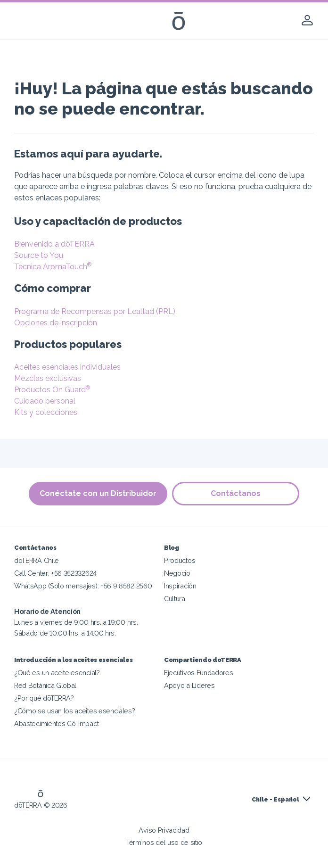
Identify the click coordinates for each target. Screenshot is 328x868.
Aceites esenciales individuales (67, 367)
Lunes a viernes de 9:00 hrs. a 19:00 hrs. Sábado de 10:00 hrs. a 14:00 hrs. (76, 622)
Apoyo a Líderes (189, 685)
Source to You (39, 255)
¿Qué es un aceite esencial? (57, 673)
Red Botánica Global (45, 685)
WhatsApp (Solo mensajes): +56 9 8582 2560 (83, 586)
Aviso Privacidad (164, 830)
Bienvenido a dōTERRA (54, 244)
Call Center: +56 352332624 (55, 573)
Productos (180, 560)
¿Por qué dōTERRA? (44, 698)
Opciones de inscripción (56, 323)
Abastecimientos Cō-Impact (56, 723)
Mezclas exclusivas (48, 378)
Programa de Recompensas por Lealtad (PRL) (95, 311)
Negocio (177, 573)
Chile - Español (275, 800)
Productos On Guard (52, 390)
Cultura (175, 599)
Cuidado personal (45, 401)
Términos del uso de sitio (164, 842)
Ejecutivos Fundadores (199, 673)
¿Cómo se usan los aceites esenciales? (75, 711)
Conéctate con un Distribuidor (98, 493)
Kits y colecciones (46, 412)
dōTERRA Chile (37, 560)
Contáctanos (236, 493)
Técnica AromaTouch (53, 267)
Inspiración (180, 586)
